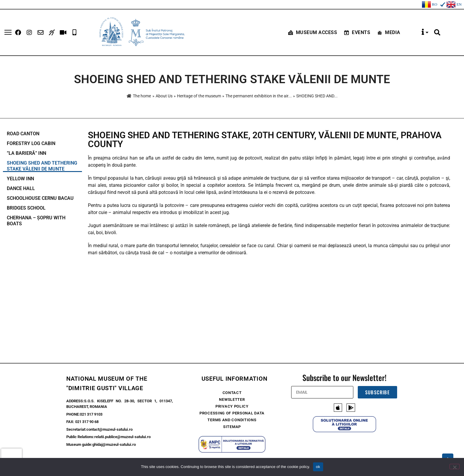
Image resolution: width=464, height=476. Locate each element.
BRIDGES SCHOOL (26, 208)
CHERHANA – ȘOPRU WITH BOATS (36, 221)
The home (139, 96)
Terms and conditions (232, 420)
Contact (232, 393)
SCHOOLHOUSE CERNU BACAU (40, 198)
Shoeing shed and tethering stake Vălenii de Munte (42, 166)
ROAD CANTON (23, 134)
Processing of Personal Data (232, 413)
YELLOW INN (20, 179)
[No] (455, 467)
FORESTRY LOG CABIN (31, 143)
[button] (437, 33)
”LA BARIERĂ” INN (26, 153)
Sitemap (232, 427)
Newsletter (232, 399)
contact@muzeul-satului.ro (109, 429)
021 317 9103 (91, 414)
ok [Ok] (318, 467)
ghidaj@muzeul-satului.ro (114, 444)
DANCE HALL (21, 188)
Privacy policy (232, 406)
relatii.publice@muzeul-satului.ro (123, 437)
